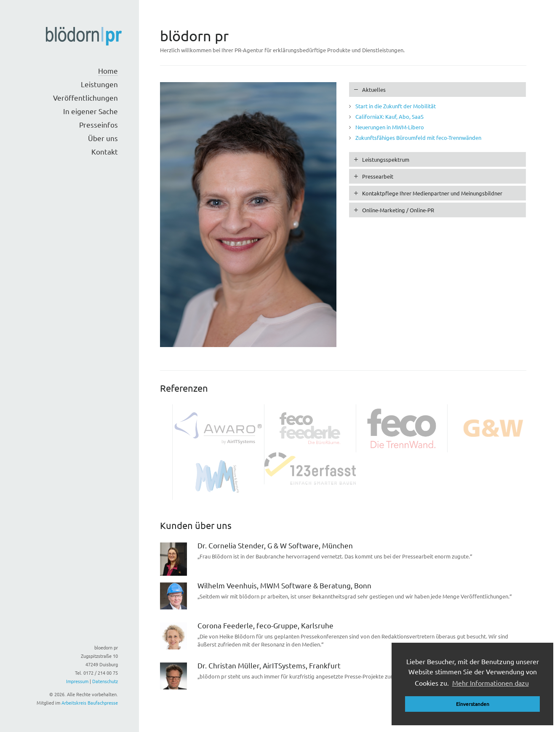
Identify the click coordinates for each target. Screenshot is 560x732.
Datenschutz (105, 681)
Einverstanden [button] (473, 704)
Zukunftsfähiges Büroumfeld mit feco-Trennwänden (418, 138)
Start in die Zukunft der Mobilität (396, 106)
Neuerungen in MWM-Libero (390, 127)
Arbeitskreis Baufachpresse (90, 703)
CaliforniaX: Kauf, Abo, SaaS (389, 116)
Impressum (77, 681)
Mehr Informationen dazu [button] (491, 683)
